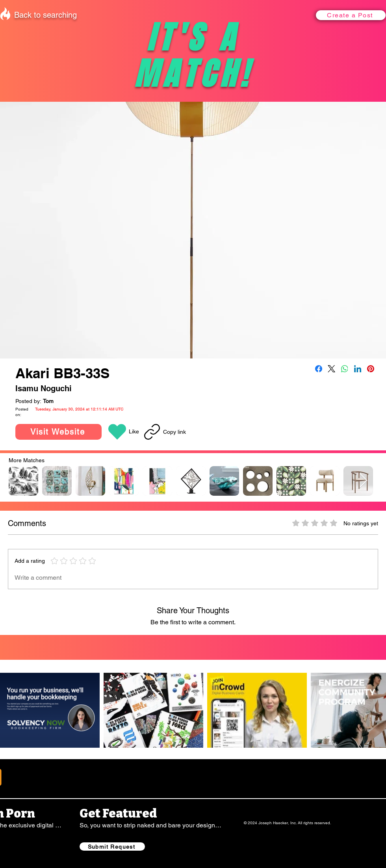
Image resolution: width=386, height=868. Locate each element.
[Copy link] (165, 432)
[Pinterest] (371, 369)
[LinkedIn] (358, 369)
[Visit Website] (58, 432)
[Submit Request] (112, 847)
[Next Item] (363, 481)
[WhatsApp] (345, 369)
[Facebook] (319, 369)
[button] (351, 15)
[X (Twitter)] (332, 369)
